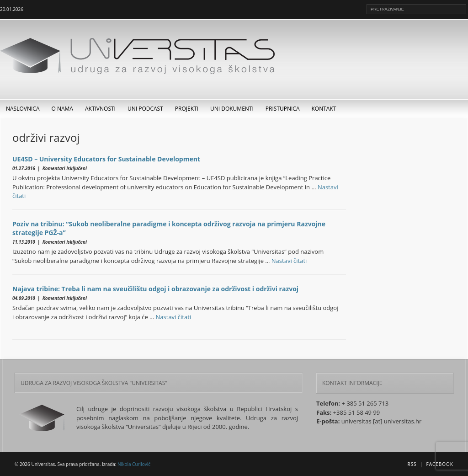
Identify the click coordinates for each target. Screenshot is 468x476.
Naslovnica (23, 109)
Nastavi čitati (289, 261)
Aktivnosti (100, 109)
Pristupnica (283, 109)
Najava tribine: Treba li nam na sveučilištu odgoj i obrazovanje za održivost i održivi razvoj (155, 289)
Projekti (187, 109)
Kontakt (324, 109)
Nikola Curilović (134, 464)
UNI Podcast (145, 109)
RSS (412, 464)
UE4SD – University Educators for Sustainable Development (106, 159)
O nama (62, 109)
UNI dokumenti (232, 109)
